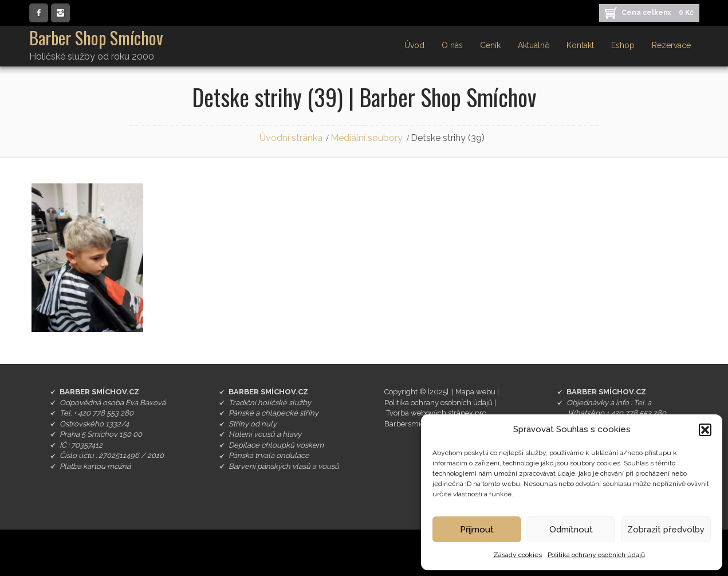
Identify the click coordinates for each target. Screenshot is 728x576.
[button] (705, 430)
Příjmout (477, 530)
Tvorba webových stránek (430, 413)
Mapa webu (475, 392)
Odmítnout (571, 530)
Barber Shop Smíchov (96, 38)
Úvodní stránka (291, 138)
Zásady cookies (518, 555)
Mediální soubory (367, 138)
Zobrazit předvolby (666, 530)
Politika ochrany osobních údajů (596, 555)
